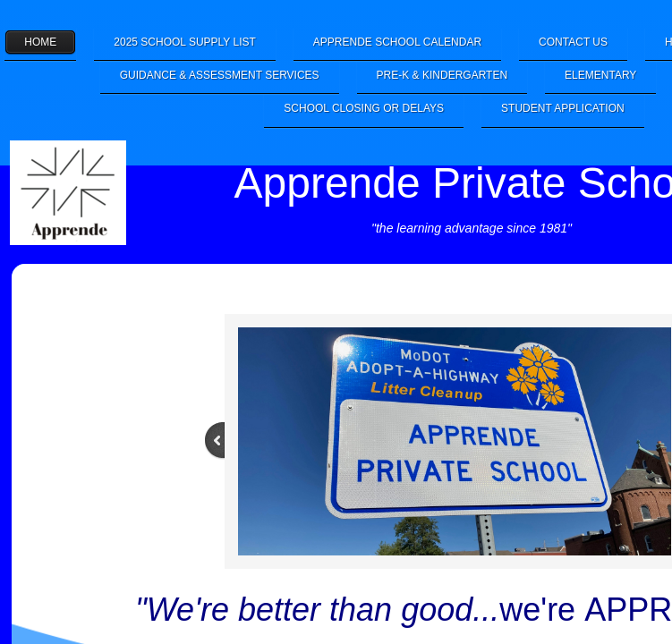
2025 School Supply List (185, 42)
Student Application (563, 108)
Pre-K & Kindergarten (442, 75)
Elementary (600, 75)
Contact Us (573, 42)
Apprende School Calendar (397, 42)
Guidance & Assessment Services (220, 75)
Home (40, 42)
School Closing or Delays (364, 108)
